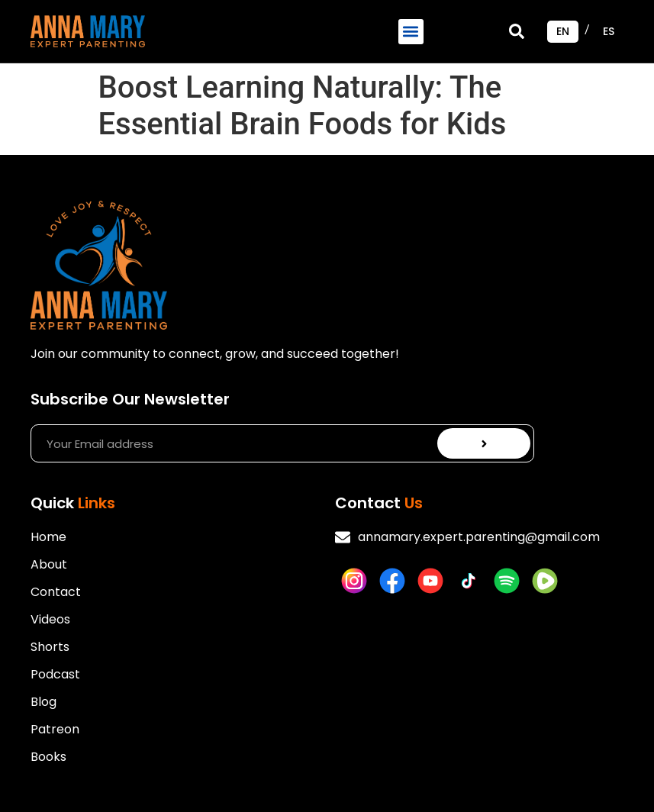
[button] (411, 32)
